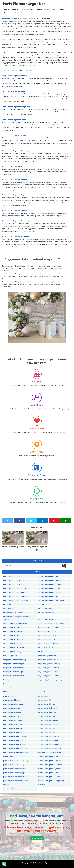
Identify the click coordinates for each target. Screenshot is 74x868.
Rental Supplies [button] (44, 9)
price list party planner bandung (16, 761)
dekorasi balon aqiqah (46, 609)
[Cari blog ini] (32, 565)
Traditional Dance (10, 789)
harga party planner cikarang (49, 664)
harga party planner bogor (14, 664)
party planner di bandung (13, 704)
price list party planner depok (15, 769)
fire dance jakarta (10, 656)
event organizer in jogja (47, 639)
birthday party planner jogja (14, 592)
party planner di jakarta (47, 712)
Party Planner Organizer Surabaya (15, 236)
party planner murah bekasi (14, 732)
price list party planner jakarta (49, 769)
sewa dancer (8, 785)
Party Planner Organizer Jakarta (15, 76)
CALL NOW (37, 838)
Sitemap (37, 865)
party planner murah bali (13, 728)
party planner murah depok (48, 736)
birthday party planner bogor (15, 584)
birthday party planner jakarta (49, 588)
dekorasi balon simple (46, 613)
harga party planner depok (14, 668)
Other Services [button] (59, 9)
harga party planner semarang (50, 676)
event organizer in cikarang (14, 635)
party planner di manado (13, 720)
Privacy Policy (20, 13)
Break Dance (8, 605)
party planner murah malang (14, 744)
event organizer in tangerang (14, 652)
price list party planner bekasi (49, 761)
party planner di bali (45, 700)
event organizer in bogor (47, 631)
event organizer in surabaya (48, 648)
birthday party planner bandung (16, 580)
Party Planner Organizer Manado (15, 179)
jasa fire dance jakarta (12, 688)
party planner (43, 696)
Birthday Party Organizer (12, 19)
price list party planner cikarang (50, 765)
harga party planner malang (49, 672)
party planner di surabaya (13, 724)
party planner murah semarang (15, 748)
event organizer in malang (13, 644)
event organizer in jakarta (13, 639)
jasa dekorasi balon (45, 684)
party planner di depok (12, 712)
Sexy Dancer (43, 785)
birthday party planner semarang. (51, 597)
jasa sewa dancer (44, 688)
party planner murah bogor (48, 732)
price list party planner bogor (15, 765)
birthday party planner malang (50, 592)
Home (7, 9)
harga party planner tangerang (50, 680)
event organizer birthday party (15, 623)
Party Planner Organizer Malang (14, 211)
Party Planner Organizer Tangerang (16, 107)
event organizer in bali (12, 627)
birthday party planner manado (15, 597)
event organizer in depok (47, 635)
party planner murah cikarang (15, 736)
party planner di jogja (11, 716)
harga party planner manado (14, 676)
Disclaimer (8, 13)
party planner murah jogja (48, 740)
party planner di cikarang (47, 708)
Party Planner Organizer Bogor (14, 91)
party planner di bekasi (47, 704)
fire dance (42, 652)
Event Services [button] (28, 9)
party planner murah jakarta (14, 740)
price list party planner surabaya (16, 781)
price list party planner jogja (14, 773)
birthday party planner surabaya (16, 601)
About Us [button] (16, 9)
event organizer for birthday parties (51, 623)
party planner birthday (12, 700)
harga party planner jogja (13, 672)
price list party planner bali (48, 757)
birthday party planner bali (48, 576)
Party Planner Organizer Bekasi (14, 135)
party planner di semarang (48, 720)
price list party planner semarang (51, 777)
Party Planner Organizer (43, 863)
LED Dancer (8, 692)
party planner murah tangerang (16, 753)
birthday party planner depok (15, 588)
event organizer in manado (48, 644)
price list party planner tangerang (51, 781)
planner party (9, 757)
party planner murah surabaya (50, 748)
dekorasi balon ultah (45, 619)
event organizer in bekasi (13, 631)
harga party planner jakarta (48, 668)
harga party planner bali (47, 656)
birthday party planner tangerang (51, 601)
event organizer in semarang (14, 648)
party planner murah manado (49, 744)
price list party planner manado (15, 777)
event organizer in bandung (48, 627)
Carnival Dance (44, 605)
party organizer (9, 696)
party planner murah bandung (49, 728)
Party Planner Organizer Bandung (15, 151)
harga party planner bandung (15, 660)
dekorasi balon (9, 609)
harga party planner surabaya (15, 680)
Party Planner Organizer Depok (14, 120)
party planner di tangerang (48, 724)
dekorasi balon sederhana (13, 613)
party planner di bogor (12, 708)
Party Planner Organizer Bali (13, 166)
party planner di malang (47, 716)
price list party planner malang (50, 773)
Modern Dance (43, 692)
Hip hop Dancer (9, 684)
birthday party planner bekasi (49, 580)
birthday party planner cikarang (50, 584)
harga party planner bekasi (48, 660)
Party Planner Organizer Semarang (16, 221)
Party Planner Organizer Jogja (14, 195)
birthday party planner (12, 576)
